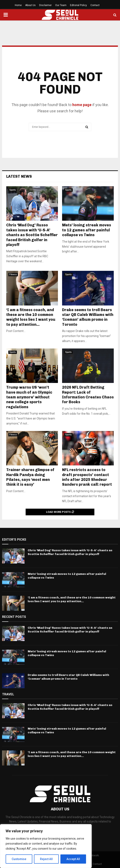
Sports (13, 190)
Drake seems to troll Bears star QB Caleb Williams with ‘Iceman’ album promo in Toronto (88, 317)
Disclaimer (45, 5)
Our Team (61, 5)
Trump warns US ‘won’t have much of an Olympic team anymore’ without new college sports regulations (29, 397)
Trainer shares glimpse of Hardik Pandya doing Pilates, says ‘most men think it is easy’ (30, 477)
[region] (46, 846)
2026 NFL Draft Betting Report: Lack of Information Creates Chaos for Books (88, 395)
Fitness (13, 274)
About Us (30, 5)
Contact (95, 5)
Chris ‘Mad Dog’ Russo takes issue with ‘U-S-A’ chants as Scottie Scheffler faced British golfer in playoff (32, 235)
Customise (19, 859)
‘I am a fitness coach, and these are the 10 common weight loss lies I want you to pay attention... (31, 317)
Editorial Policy (78, 5)
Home (18, 5)
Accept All (73, 859)
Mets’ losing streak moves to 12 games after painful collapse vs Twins (87, 230)
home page (82, 105)
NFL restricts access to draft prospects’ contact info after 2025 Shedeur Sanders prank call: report (87, 477)
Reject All (47, 859)
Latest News (19, 176)
